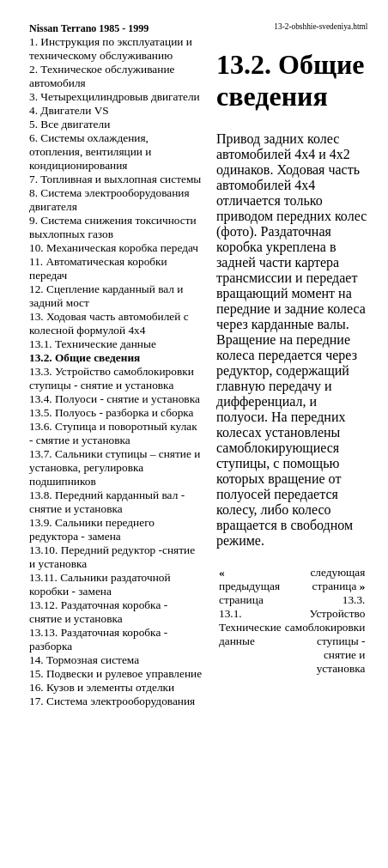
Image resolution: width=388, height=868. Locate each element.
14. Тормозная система (84, 660)
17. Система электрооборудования (112, 701)
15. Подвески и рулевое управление (115, 674)
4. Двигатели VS (69, 110)
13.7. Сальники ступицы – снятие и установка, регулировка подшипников (115, 467)
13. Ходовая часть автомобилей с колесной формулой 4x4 (109, 323)
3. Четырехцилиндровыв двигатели (115, 97)
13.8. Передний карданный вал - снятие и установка (107, 502)
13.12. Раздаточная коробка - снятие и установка (98, 612)
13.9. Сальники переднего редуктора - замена (92, 529)
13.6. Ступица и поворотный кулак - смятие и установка (113, 433)
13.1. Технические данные (93, 344)
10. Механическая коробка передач (114, 248)
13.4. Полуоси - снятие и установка (115, 399)
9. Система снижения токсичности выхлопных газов (113, 227)
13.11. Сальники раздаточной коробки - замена (100, 584)
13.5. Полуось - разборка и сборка (112, 413)
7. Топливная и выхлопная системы (115, 179)
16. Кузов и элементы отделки (102, 687)
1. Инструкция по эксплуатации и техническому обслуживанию (111, 49)
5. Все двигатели (70, 124)
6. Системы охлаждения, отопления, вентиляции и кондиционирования (90, 152)
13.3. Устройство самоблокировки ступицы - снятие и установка (112, 378)
